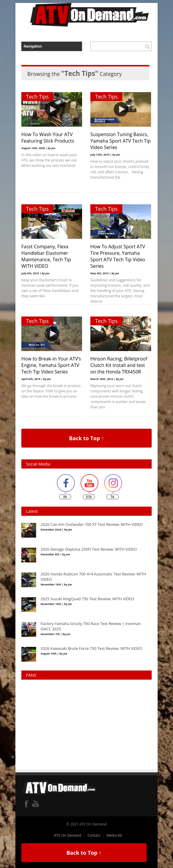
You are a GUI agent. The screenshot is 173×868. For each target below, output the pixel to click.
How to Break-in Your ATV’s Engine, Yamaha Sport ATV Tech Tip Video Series (51, 365)
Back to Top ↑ (86, 438)
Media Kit (114, 835)
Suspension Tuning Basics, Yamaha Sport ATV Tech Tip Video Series (120, 141)
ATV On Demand (68, 835)
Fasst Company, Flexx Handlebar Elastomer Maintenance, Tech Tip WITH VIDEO (46, 256)
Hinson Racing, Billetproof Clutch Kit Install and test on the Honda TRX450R (119, 365)
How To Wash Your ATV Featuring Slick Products (48, 138)
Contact (94, 835)
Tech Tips (37, 97)
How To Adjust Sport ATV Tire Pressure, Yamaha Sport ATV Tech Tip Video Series (118, 256)
